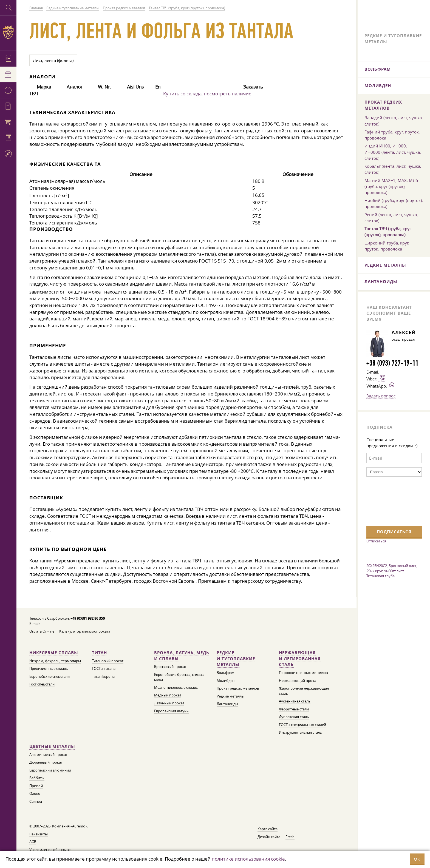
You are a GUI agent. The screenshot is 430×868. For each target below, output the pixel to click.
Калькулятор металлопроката (85, 631)
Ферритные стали (294, 709)
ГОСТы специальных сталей (302, 725)
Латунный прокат (169, 703)
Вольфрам (226, 673)
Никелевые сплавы (54, 653)
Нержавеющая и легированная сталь (300, 659)
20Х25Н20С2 (377, 566)
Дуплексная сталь (294, 717)
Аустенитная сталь (295, 701)
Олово (35, 794)
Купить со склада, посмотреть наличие (207, 94)
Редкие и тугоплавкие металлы (236, 659)
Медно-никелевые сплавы (176, 688)
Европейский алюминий (50, 770)
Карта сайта (268, 829)
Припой (36, 786)
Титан (99, 653)
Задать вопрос (381, 396)
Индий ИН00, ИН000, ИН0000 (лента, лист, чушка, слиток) (393, 152)
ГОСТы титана (104, 669)
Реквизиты (39, 834)
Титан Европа (103, 677)
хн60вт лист (394, 571)
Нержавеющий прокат (298, 681)
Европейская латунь (171, 711)
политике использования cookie (248, 859)
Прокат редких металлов (238, 688)
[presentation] (389, 500)
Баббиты (37, 778)
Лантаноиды (227, 704)
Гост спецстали (42, 684)
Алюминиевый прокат (48, 755)
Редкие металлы (230, 696)
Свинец (36, 802)
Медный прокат (168, 695)
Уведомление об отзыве (50, 850)
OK (417, 859)
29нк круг (374, 571)
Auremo (8, 32)
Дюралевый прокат (46, 762)
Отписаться (376, 541)
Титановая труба (381, 576)
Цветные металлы (52, 746)
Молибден (226, 681)
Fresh (290, 837)
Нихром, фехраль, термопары (55, 661)
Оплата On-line (42, 631)
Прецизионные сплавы (49, 669)
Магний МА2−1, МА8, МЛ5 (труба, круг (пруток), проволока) (391, 186)
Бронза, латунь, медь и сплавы (182, 656)
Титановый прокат (108, 661)
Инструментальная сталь (300, 732)
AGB (33, 842)
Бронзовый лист (402, 566)
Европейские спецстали (49, 677)
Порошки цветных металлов (303, 673)
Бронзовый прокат (170, 667)
